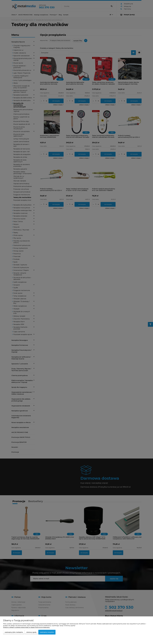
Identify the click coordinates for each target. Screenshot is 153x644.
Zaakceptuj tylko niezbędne (14, 632)
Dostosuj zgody (31, 632)
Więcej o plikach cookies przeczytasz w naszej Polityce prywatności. (27, 627)
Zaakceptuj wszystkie (47, 632)
